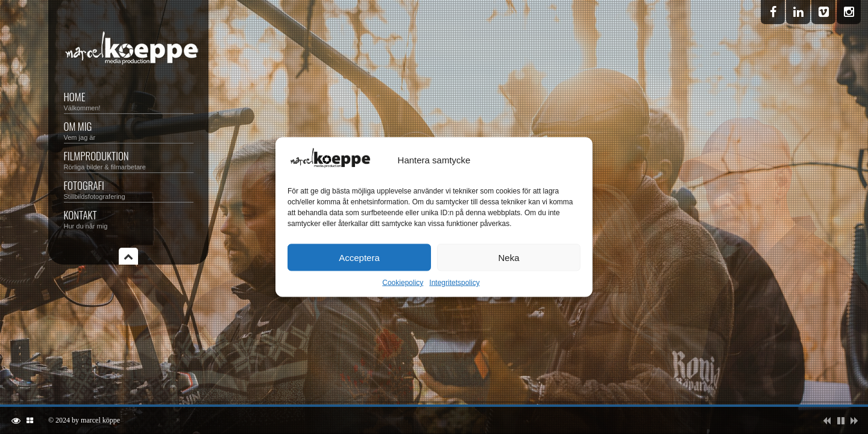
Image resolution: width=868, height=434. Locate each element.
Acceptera (359, 257)
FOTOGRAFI (129, 189)
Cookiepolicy (403, 283)
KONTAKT (129, 219)
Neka (508, 257)
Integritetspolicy (454, 283)
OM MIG (129, 130)
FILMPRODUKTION (129, 159)
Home (129, 100)
